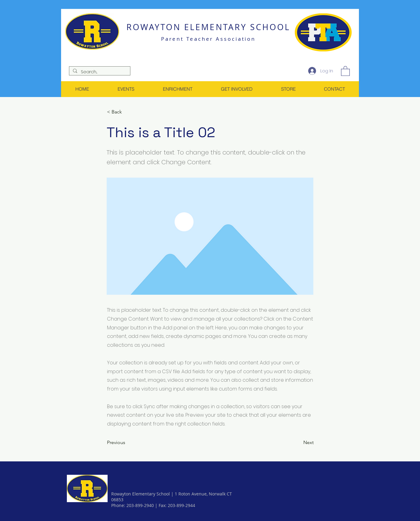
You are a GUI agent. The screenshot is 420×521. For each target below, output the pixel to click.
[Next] (298, 443)
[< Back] (127, 112)
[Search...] (99, 72)
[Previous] (127, 443)
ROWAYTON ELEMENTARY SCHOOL (208, 27)
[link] (345, 71)
